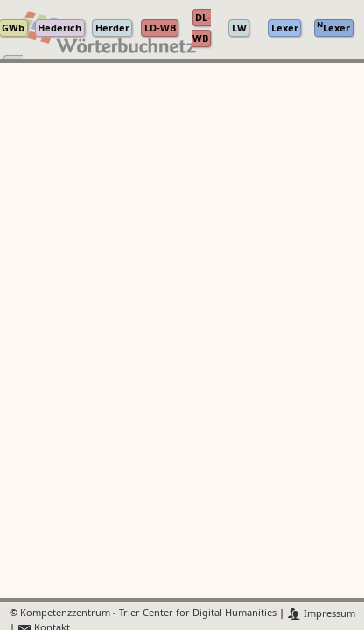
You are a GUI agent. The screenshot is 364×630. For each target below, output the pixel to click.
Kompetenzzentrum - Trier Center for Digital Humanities (148, 614)
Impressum (322, 614)
